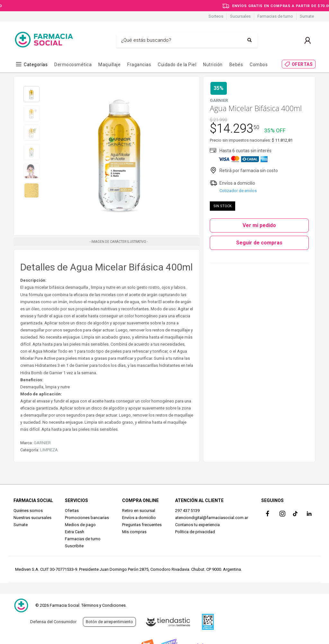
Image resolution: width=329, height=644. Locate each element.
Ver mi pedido (259, 225)
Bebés (236, 65)
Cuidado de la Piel (177, 65)
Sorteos (216, 16)
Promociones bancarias (87, 518)
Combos (259, 65)
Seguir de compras (259, 243)
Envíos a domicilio (139, 518)
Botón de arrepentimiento (109, 622)
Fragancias (139, 65)
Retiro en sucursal (139, 511)
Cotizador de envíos (238, 191)
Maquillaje (109, 65)
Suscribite (74, 546)
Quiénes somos (28, 511)
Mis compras (134, 532)
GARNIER (42, 443)
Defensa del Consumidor (53, 622)
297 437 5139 (187, 511)
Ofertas (72, 511)
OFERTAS (302, 64)
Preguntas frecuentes (142, 525)
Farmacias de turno (275, 16)
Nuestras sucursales (32, 518)
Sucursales (240, 16)
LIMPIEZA (49, 450)
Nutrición (213, 65)
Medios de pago (80, 525)
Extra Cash (75, 532)
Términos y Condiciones (103, 605)
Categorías (36, 65)
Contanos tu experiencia (197, 525)
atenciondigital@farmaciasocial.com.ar (212, 518)
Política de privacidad (195, 532)
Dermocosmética (73, 65)
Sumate (307, 16)
